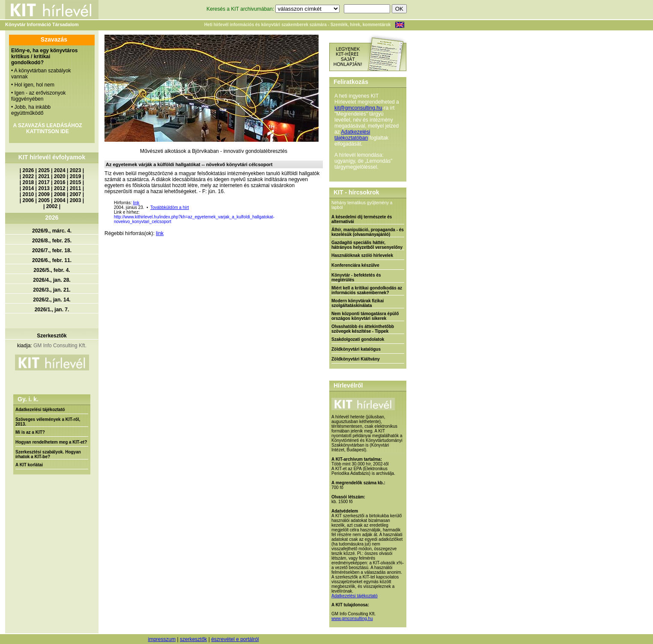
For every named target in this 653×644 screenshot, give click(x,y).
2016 (60, 182)
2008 (60, 194)
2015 (76, 182)
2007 (76, 194)
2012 (60, 188)
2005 (44, 200)
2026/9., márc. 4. (52, 231)
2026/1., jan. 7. (52, 310)
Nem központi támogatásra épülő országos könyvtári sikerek (365, 316)
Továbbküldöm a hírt (170, 207)
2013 (44, 188)
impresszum (162, 639)
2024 (60, 170)
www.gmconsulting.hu (352, 619)
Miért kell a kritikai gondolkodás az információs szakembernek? (367, 290)
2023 (76, 170)
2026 (28, 170)
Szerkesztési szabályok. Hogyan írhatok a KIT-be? (48, 454)
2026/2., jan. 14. (52, 300)
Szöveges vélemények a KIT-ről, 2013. (48, 422)
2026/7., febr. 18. (52, 250)
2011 (76, 188)
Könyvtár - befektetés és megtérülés (356, 277)
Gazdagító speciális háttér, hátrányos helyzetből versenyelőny (367, 245)
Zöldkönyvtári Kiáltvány (356, 359)
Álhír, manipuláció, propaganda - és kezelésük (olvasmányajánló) (368, 232)
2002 (52, 206)
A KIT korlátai (29, 465)
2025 (44, 170)
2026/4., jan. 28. (52, 280)
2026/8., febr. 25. (52, 241)
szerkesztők (193, 639)
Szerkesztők (52, 336)
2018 (28, 182)
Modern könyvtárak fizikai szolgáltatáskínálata (358, 303)
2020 (60, 176)
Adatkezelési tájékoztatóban (352, 135)
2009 (44, 194)
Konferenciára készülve (355, 265)
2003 (76, 200)
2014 (28, 188)
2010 (28, 194)
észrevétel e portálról (235, 639)
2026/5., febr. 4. (52, 270)
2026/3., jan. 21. (52, 290)
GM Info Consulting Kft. (60, 346)
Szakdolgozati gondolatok (358, 339)
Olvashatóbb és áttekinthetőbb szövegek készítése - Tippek (363, 329)
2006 (28, 200)
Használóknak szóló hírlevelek (362, 255)
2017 (44, 182)
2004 (60, 200)
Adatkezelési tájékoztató (40, 410)
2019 (76, 176)
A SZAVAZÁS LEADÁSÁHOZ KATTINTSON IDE (47, 128)
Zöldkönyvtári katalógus (356, 349)
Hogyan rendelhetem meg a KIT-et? (51, 442)
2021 (44, 176)
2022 (28, 176)
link (136, 203)
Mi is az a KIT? (30, 432)
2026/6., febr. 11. (52, 260)
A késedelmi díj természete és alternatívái (362, 219)
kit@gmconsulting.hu (358, 108)
